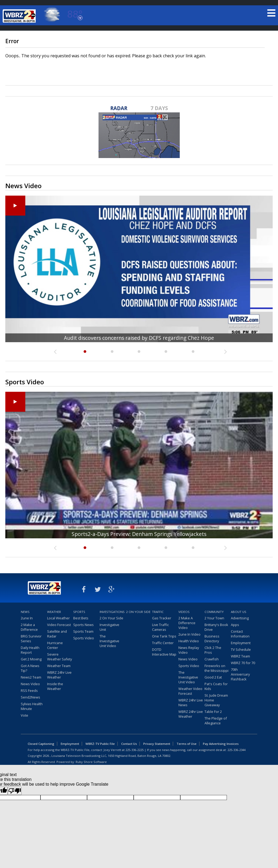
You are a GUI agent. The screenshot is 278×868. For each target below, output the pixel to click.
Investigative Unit (109, 627)
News (25, 612)
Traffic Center (163, 643)
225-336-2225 (134, 750)
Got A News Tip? (30, 668)
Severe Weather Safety (60, 657)
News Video (30, 684)
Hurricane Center (55, 645)
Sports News (83, 625)
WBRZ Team (240, 656)
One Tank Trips (164, 636)
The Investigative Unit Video (109, 641)
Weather (54, 612)
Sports (79, 612)
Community (214, 612)
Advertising (240, 618)
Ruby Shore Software (91, 762)
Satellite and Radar (57, 634)
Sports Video (84, 638)
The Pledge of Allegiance (216, 721)
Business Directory (212, 639)
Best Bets (81, 618)
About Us (239, 612)
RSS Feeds (29, 691)
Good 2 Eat (213, 677)
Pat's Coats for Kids (216, 686)
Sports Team (83, 631)
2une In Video (189, 634)
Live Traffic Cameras (160, 627)
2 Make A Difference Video (187, 623)
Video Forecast (59, 625)
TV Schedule (241, 649)
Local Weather (58, 618)
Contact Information (240, 634)
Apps (235, 625)
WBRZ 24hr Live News (191, 703)
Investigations (112, 612)
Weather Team (59, 666)
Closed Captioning (41, 744)
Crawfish (212, 659)
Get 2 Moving (31, 659)
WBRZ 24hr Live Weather (59, 675)
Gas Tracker (162, 618)
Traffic (158, 612)
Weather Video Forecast (190, 691)
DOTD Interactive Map (164, 652)
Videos (184, 612)
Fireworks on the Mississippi (216, 668)
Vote (24, 715)
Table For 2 (213, 712)
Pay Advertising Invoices (221, 744)
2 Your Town (214, 618)
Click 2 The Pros (213, 650)
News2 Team (31, 677)
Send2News (30, 697)
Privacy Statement (157, 744)
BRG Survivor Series (31, 639)
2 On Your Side (111, 618)
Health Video (189, 641)
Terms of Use (187, 744)
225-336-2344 (236, 750)
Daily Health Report (30, 650)
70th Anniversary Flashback (240, 674)
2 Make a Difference (29, 627)
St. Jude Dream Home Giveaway (216, 700)
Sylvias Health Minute (32, 706)
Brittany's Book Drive (216, 627)
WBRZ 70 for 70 (243, 663)
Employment (241, 643)
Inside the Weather (55, 686)
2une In (27, 618)
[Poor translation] (15, 791)
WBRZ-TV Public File (100, 744)
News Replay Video (189, 650)
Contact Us (129, 744)
